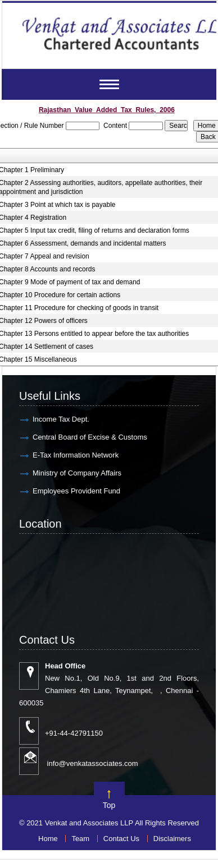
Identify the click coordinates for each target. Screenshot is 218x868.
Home (48, 839)
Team (80, 839)
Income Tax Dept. (61, 419)
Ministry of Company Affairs (77, 473)
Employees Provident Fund (76, 491)
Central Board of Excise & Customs (90, 437)
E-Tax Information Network (76, 455)
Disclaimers (172, 839)
